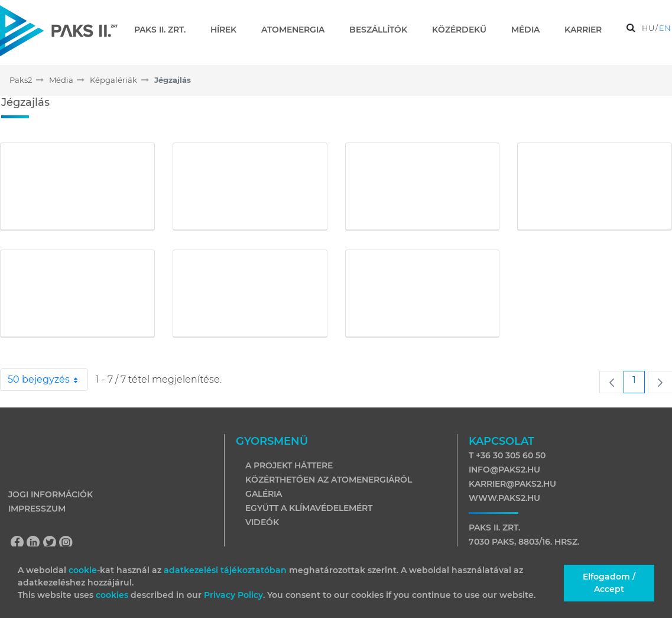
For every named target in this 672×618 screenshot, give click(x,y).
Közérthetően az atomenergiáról (329, 480)
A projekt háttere (289, 465)
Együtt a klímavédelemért (309, 508)
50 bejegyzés (48, 380)
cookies (113, 595)
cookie (83, 570)
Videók (262, 522)
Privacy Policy (233, 595)
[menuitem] (165, 30)
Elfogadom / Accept (609, 583)
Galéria (264, 494)
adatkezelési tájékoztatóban (225, 570)
